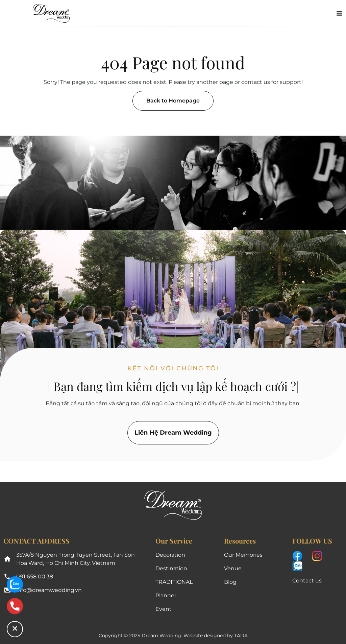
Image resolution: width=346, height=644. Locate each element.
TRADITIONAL (174, 582)
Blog (230, 582)
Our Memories (243, 555)
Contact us (307, 581)
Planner (166, 595)
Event (164, 609)
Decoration (170, 555)
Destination (171, 568)
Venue (233, 568)
